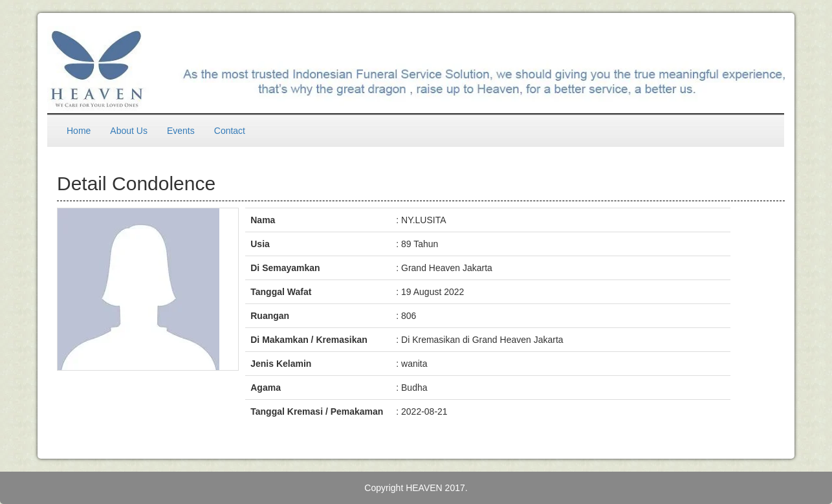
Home (79, 131)
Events (181, 131)
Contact (230, 131)
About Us (129, 131)
